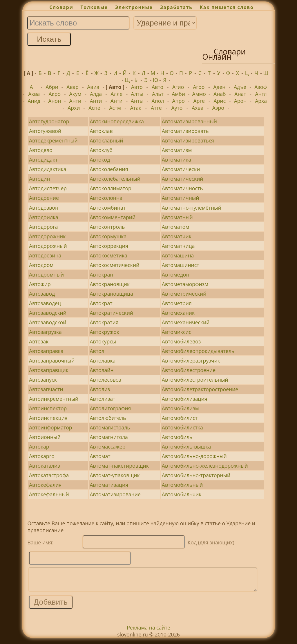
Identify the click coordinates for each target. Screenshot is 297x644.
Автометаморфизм (185, 284)
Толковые (94, 7)
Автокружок (104, 332)
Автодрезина (45, 255)
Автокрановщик (110, 284)
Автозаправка (46, 351)
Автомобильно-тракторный (196, 475)
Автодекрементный (53, 140)
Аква (34, 94)
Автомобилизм (180, 408)
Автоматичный (181, 198)
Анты (137, 101)
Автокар (39, 447)
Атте (156, 108)
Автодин (40, 179)
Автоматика (176, 160)
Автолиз (100, 389)
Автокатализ (45, 466)
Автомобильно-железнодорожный (205, 466)
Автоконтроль (107, 227)
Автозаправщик (49, 370)
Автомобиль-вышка (186, 447)
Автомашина (178, 255)
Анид (34, 101)
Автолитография (110, 408)
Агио (178, 87)
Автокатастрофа (49, 475)
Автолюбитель (108, 418)
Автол (97, 351)
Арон (240, 101)
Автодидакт (43, 160)
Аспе (94, 108)
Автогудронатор (49, 121)
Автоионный (45, 437)
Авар (73, 87)
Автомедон (176, 275)
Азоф (261, 87)
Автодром (41, 265)
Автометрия (177, 303)
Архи (74, 108)
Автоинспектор (48, 408)
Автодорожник (47, 236)
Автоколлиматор (110, 188)
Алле (116, 94)
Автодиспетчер (48, 188)
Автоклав (101, 131)
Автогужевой (45, 131)
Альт (158, 94)
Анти (75, 101)
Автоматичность (182, 188)
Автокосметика (108, 255)
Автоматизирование (115, 494)
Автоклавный (106, 140)
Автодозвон (44, 208)
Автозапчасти (46, 389)
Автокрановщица (111, 294)
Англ (261, 94)
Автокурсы (103, 341)
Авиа (93, 87)
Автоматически (181, 169)
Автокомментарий (113, 217)
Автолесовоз (105, 380)
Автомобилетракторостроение (200, 389)
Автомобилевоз (181, 341)
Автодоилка (44, 217)
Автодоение (44, 198)
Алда (96, 94)
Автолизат (102, 399)
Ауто (177, 108)
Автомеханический (186, 322)
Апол (158, 101)
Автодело (41, 150)
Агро (199, 87)
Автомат (100, 456)
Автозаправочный (52, 361)
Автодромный (46, 275)
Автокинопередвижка (117, 121)
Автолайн (102, 370)
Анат (240, 94)
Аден (219, 87)
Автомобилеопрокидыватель (198, 351)
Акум (75, 94)
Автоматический (183, 179)
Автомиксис (176, 332)
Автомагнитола (109, 437)
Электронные (134, 7)
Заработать (176, 7)
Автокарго (42, 456)
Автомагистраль (110, 427)
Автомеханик (178, 313)
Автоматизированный (189, 121)
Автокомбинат (108, 208)
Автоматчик (177, 236)
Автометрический (184, 294)
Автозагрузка (45, 332)
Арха (261, 101)
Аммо (199, 94)
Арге (199, 101)
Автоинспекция (48, 418)
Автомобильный (182, 485)
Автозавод (42, 294)
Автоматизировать (185, 131)
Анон (55, 101)
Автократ (101, 303)
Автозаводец (45, 303)
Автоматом (176, 227)
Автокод (100, 160)
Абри (52, 87)
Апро (178, 101)
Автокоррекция (109, 246)
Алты (137, 94)
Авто (137, 87)
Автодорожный (48, 246)
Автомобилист (180, 418)
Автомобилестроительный (195, 380)
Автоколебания (109, 169)
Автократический (111, 313)
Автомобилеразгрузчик (191, 361)
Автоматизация (109, 485)
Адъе (240, 87)
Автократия (104, 322)
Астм (115, 108)
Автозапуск (43, 380)
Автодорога (44, 227)
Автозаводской (48, 322)
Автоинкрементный (54, 399)
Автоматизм (177, 150)
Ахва (198, 108)
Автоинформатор (51, 427)
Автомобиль (177, 437)
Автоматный (177, 217)
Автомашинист (181, 265)
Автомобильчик (182, 494)
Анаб (220, 94)
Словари (61, 7)
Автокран (101, 275)
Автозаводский (48, 313)
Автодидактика (48, 169)
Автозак (39, 341)
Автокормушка (108, 236)
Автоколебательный (115, 179)
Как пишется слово (227, 7)
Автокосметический (114, 265)
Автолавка (103, 361)
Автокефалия (45, 485)
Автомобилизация (185, 399)
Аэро (218, 108)
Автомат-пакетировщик (119, 466)
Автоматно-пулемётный (192, 208)
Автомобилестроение (189, 370)
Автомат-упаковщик (115, 475)
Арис (220, 101)
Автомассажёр (107, 447)
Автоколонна (106, 198)
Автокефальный (49, 494)
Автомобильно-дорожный (194, 456)
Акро (55, 94)
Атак (136, 108)
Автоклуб (101, 150)
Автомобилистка (182, 427)
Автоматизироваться (188, 140)
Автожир (40, 284)
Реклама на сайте (148, 632)
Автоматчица (178, 246)
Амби (178, 94)
